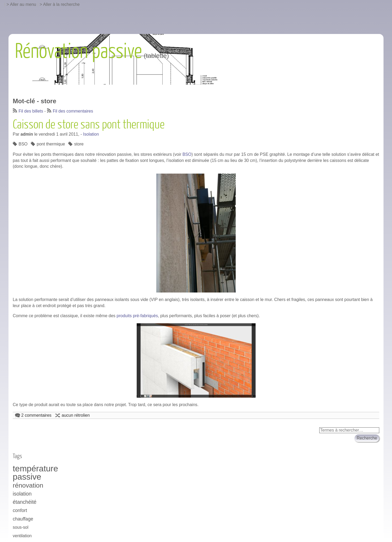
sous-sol (21, 527)
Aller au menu (23, 4)
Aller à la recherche (61, 4)
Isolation (91, 134)
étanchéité (25, 502)
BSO (23, 144)
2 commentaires (36, 415)
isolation (22, 494)
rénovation (28, 485)
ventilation (22, 536)
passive (27, 477)
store (79, 144)
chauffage (23, 519)
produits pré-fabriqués (137, 316)
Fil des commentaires (73, 111)
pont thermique (51, 144)
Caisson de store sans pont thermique (89, 125)
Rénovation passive (78, 51)
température (35, 469)
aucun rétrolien (76, 415)
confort (20, 510)
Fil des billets (31, 111)
